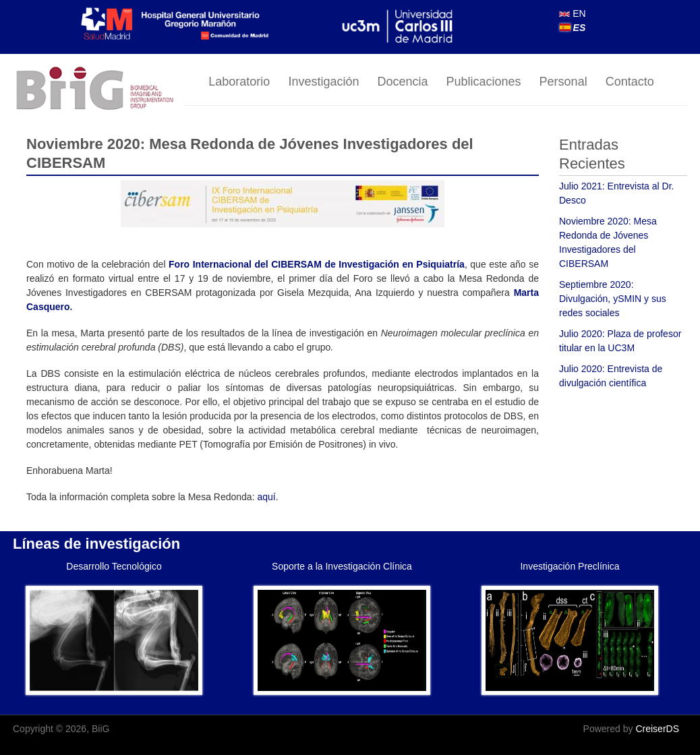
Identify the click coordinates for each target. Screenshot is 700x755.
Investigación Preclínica (570, 566)
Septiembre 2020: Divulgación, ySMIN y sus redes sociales (613, 299)
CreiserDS (657, 729)
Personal (563, 82)
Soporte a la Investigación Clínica (342, 566)
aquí (266, 497)
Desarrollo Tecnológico (114, 566)
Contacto (630, 82)
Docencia (402, 82)
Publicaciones (484, 82)
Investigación (323, 82)
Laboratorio (239, 82)
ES (573, 28)
